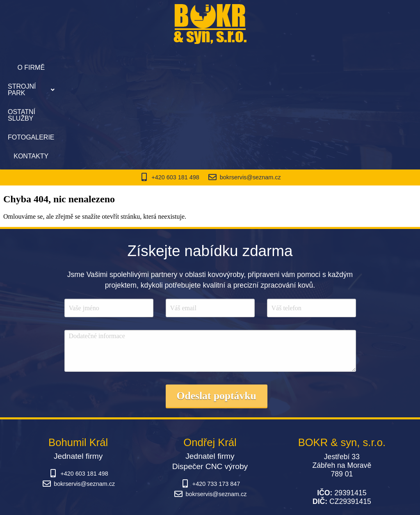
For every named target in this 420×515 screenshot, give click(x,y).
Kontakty (317, 68)
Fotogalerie (269, 68)
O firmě (99, 68)
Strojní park (148, 68)
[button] (148, 68)
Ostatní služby (210, 68)
